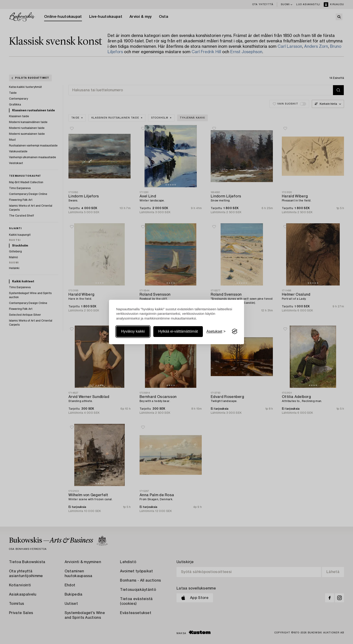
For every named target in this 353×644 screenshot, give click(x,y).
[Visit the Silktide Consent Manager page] (235, 331)
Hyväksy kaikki (133, 331)
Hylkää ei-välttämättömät (178, 331)
